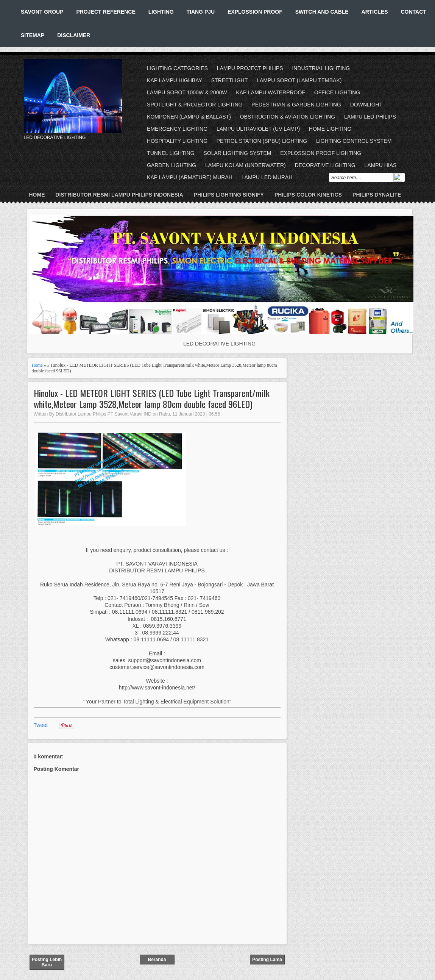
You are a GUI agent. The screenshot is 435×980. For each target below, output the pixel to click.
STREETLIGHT (229, 80)
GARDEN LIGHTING (172, 165)
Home (37, 195)
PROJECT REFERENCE (106, 12)
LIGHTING (161, 12)
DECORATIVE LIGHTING (325, 165)
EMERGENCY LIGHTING (177, 129)
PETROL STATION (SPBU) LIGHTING (262, 141)
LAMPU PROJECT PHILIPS (250, 68)
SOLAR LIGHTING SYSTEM (237, 153)
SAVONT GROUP (42, 12)
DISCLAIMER (74, 35)
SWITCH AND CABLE (322, 12)
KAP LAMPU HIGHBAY (175, 80)
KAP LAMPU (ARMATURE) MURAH (190, 177)
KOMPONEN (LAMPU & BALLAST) (189, 117)
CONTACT (413, 12)
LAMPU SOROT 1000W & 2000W (187, 92)
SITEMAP (33, 35)
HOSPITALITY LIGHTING (177, 141)
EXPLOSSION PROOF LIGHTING (321, 153)
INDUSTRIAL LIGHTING (321, 68)
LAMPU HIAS (381, 165)
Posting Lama (267, 960)
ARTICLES (375, 12)
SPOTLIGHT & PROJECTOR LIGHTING (195, 105)
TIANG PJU (200, 12)
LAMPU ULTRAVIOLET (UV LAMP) (258, 129)
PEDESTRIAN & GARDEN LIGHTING (296, 105)
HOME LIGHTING (330, 129)
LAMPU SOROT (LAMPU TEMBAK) (299, 80)
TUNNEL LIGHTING (171, 153)
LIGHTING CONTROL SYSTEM (354, 141)
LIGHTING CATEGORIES (177, 68)
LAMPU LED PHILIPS (370, 117)
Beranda (157, 960)
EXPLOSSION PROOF (255, 12)
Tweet (41, 725)
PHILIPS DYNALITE (377, 195)
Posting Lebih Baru (47, 962)
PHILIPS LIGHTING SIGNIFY (229, 195)
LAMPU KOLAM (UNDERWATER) (246, 165)
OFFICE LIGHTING (337, 92)
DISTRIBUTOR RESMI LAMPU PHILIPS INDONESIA (119, 195)
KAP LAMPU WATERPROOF (271, 92)
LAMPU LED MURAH (267, 177)
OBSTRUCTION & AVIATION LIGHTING (288, 117)
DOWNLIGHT (366, 105)
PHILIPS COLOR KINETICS (308, 195)
